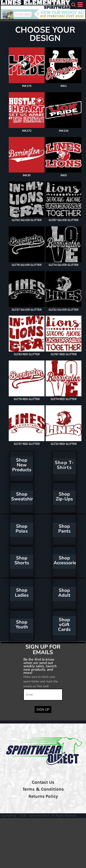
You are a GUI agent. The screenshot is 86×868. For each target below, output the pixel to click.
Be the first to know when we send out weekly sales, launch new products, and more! (40, 666)
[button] (73, 5)
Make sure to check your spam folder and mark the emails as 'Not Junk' (41, 682)
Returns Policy (43, 796)
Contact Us (43, 782)
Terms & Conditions (43, 789)
